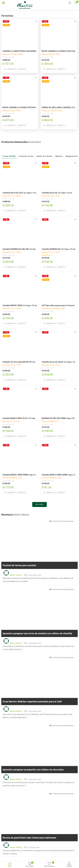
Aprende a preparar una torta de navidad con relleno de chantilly (37, 635)
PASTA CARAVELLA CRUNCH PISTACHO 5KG (22, 108)
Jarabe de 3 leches (44, 152)
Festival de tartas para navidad (19, 567)
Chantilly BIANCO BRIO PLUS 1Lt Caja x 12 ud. (22, 418)
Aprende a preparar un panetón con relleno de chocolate (33, 771)
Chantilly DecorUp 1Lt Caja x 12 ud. (57, 193)
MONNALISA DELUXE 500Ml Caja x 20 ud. (60, 418)
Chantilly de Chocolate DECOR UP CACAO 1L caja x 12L (27, 362)
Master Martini (16, 576)
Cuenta (69, 865)
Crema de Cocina (26, 152)
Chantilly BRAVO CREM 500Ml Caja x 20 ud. (21, 475)
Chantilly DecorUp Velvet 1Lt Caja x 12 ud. (60, 362)
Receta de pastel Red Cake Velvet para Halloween (29, 839)
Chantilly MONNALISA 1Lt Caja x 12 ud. (59, 249)
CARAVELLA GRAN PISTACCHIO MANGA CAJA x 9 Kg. (26, 51)
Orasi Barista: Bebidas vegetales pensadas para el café (32, 703)
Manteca (59, 153)
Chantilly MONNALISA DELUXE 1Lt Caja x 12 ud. (23, 249)
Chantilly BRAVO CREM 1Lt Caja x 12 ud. (20, 306)
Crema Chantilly (9, 152)
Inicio (10, 865)
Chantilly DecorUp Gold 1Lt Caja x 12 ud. (20, 193)
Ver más (39, 506)
